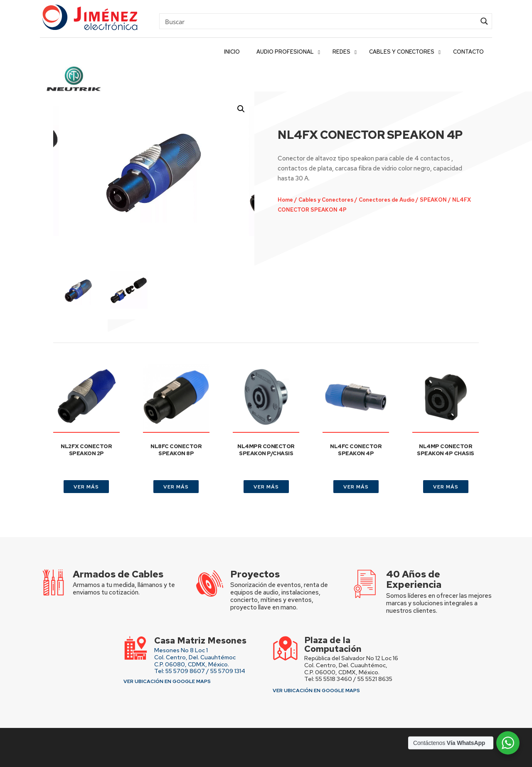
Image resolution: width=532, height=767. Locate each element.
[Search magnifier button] (484, 21)
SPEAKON (422, 201)
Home (284, 201)
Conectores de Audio (379, 201)
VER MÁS (86, 487)
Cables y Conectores (322, 201)
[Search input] (319, 21)
